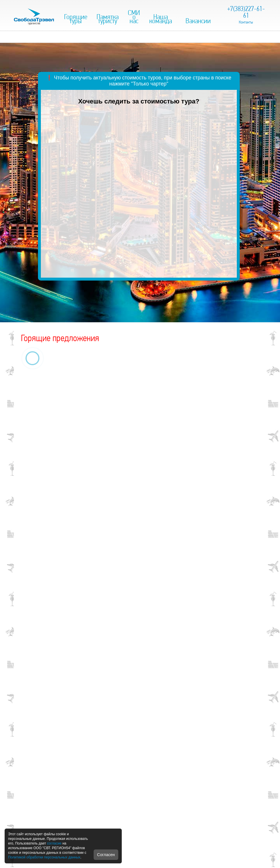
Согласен (106, 855)
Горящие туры (76, 19)
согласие (54, 843)
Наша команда (161, 19)
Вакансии (198, 21)
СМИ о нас (134, 17)
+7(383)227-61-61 (246, 12)
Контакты (246, 22)
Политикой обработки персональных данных (44, 857)
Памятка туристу (108, 19)
